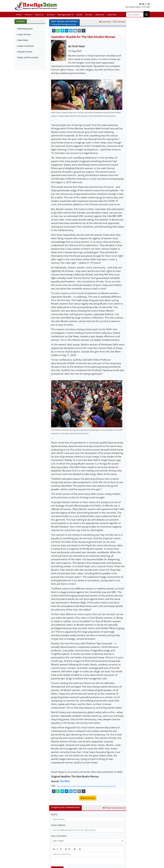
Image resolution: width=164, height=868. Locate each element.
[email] (79, 31)
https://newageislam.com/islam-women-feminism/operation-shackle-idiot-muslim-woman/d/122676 (87, 786)
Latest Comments (26, 46)
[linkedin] (67, 31)
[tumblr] (84, 31)
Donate (89, 15)
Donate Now (88, 798)
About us (39, 15)
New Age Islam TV (66, 15)
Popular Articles (25, 52)
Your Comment (59, 836)
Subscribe (112, 15)
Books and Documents (28, 57)
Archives (51, 15)
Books (80, 15)
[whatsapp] (58, 31)
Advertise (100, 15)
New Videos (23, 40)
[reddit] (75, 31)
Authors (28, 15)
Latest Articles (24, 34)
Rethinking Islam (25, 29)
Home (19, 15)
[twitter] (62, 31)
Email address (58, 825)
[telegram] (71, 31)
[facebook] (54, 31)
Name (54, 814)
